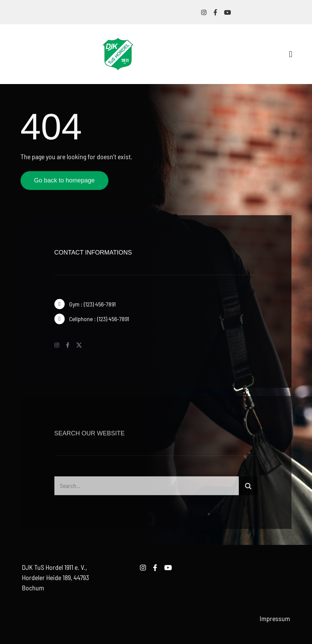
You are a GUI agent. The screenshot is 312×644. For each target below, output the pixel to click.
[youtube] (227, 12)
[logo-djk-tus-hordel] (118, 41)
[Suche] (248, 488)
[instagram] (204, 12)
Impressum (275, 618)
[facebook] (215, 12)
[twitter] (79, 345)
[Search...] (147, 488)
